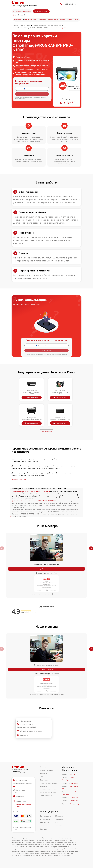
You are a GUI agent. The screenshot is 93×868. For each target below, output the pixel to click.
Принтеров (59, 826)
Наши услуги (44, 786)
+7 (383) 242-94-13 (70, 4)
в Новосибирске (33, 5)
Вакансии (62, 20)
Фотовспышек (45, 819)
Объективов (59, 816)
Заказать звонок (41, 11)
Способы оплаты (46, 795)
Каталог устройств (30, 20)
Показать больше (46, 431)
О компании (17, 20)
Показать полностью (19, 479)
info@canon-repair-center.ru (20, 790)
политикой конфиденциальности (60, 354)
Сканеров (43, 829)
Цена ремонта (42, 20)
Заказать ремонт (33, 398)
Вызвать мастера (46, 569)
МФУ (57, 823)
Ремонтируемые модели (48, 783)
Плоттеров (44, 826)
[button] (91, 548)
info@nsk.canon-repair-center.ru (30, 731)
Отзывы (77, 20)
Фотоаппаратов (46, 816)
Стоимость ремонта (47, 767)
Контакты (70, 20)
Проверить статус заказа (22, 11)
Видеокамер (44, 823)
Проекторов (59, 819)
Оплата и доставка (53, 20)
